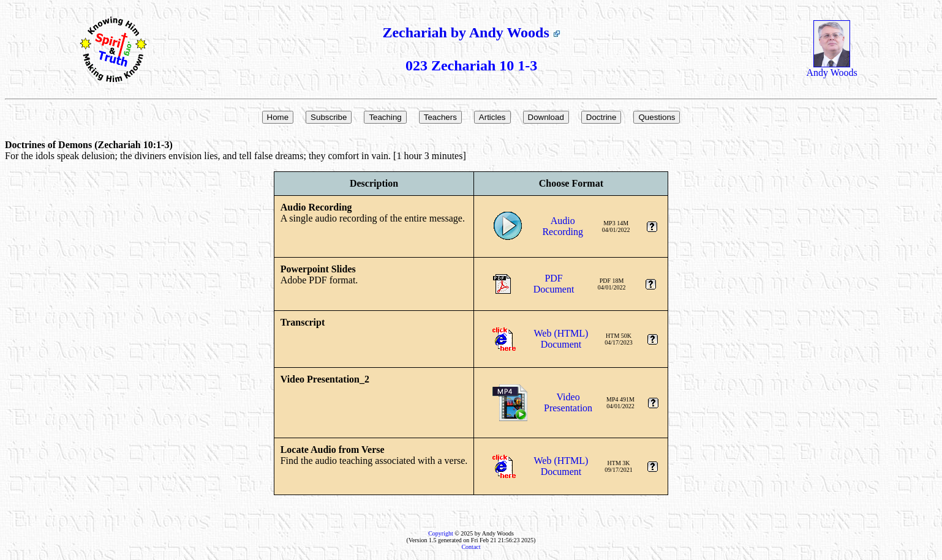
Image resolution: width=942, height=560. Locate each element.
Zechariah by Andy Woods (471, 32)
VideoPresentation (568, 402)
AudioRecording (563, 226)
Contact (471, 547)
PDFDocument (554, 284)
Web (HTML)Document (561, 339)
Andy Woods (831, 68)
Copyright (441, 533)
